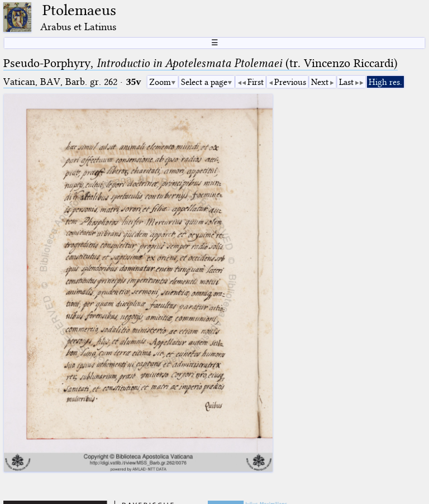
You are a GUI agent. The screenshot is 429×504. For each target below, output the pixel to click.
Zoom (160, 82)
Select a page (204, 82)
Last (346, 82)
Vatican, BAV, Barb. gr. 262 (60, 82)
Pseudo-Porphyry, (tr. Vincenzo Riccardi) (201, 63)
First (256, 82)
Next (320, 82)
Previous (290, 82)
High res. (385, 82)
